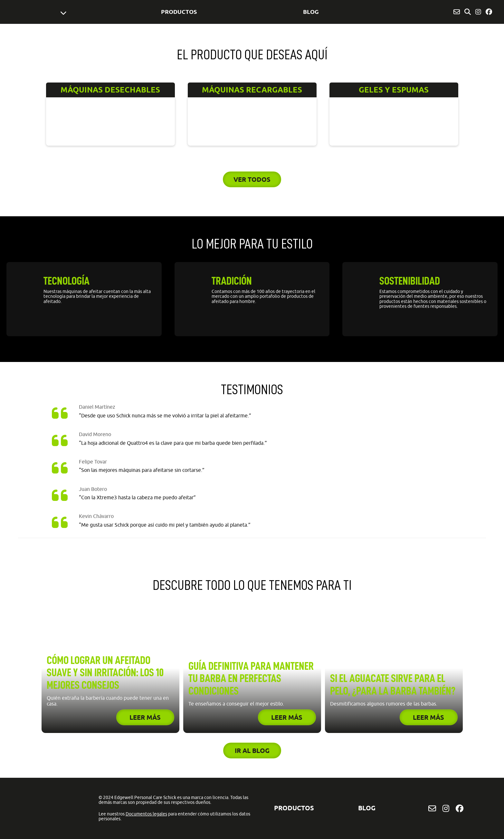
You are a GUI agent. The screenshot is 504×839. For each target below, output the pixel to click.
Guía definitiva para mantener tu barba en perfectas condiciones (251, 678)
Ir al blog (252, 751)
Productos (179, 12)
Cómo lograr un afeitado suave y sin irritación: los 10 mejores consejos (105, 673)
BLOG (311, 12)
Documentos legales (146, 814)
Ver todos (252, 179)
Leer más (145, 717)
